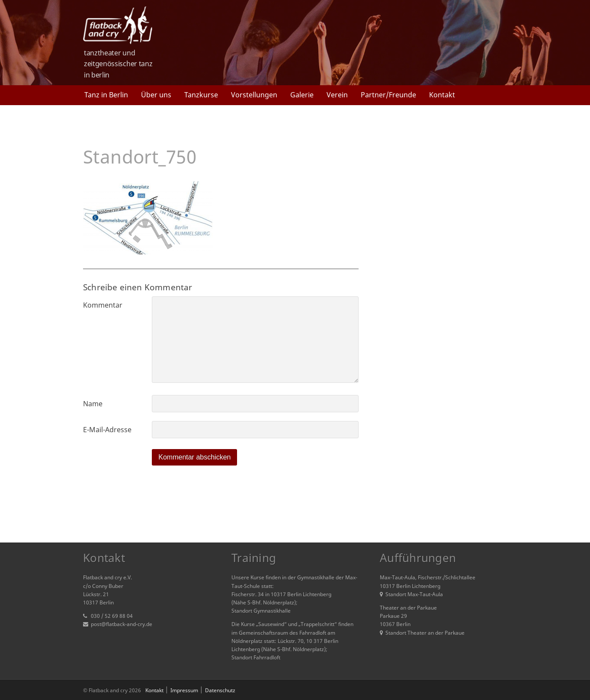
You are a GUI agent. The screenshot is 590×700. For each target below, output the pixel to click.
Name (93, 404)
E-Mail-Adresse (107, 430)
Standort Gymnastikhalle (261, 611)
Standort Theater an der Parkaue (422, 633)
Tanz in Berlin (106, 95)
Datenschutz (220, 690)
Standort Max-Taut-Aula (411, 594)
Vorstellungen (254, 95)
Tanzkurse (201, 95)
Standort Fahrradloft (256, 657)
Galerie (302, 95)
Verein (337, 95)
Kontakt (442, 95)
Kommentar (103, 305)
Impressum (184, 690)
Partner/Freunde (388, 95)
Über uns (156, 95)
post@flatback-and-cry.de (122, 624)
